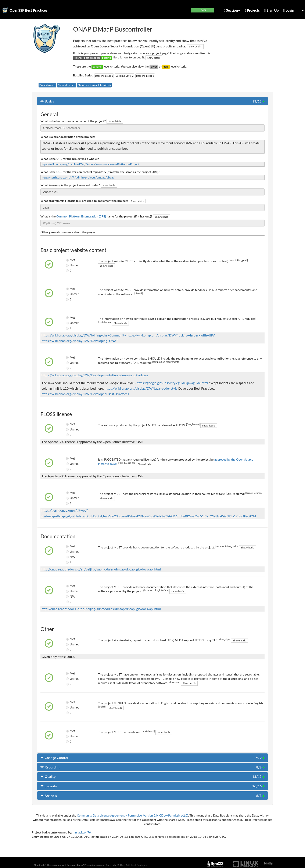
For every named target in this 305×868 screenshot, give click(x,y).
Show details (195, 46)
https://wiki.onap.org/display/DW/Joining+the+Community (84, 335)
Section (232, 10)
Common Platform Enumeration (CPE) (81, 216)
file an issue (98, 865)
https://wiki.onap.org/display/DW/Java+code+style (141, 388)
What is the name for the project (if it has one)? (96, 216)
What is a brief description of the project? (68, 137)
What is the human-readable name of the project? (73, 121)
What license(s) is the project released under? (70, 185)
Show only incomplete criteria (94, 85)
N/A (70, 557)
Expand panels (47, 85)
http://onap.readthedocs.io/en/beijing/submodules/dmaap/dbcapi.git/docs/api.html (101, 569)
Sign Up (272, 10)
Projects (252, 10)
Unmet (71, 265)
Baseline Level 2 (125, 76)
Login (289, 10)
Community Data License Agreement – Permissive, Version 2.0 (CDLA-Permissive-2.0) (132, 815)
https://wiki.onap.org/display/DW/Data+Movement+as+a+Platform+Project (90, 164)
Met (70, 260)
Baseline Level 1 (104, 76)
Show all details (67, 85)
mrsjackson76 (82, 832)
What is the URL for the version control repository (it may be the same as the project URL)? (100, 172)
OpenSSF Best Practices (28, 10)
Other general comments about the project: (69, 232)
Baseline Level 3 (145, 76)
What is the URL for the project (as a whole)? (70, 159)
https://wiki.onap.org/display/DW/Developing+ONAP (80, 341)
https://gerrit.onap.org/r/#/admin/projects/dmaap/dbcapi (78, 177)
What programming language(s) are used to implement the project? (84, 201)
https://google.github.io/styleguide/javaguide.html (172, 383)
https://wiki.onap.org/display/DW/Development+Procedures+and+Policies (95, 375)
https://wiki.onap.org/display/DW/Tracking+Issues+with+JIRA (171, 335)
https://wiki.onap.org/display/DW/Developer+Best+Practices (85, 394)
